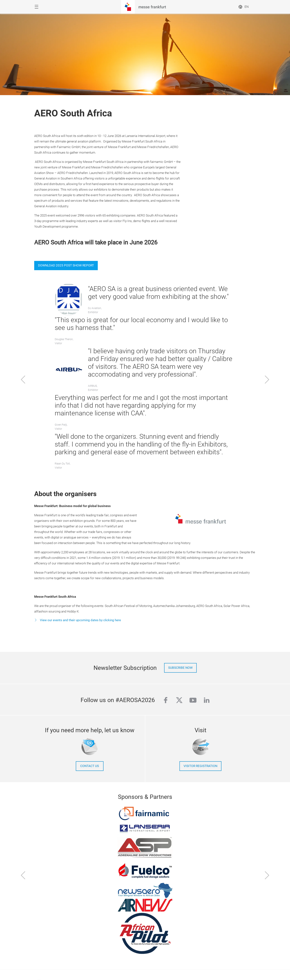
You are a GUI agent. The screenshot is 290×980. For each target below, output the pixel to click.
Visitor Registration (200, 766)
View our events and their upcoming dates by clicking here (80, 620)
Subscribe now (180, 668)
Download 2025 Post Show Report (66, 265)
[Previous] (23, 380)
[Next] (267, 380)
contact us (90, 766)
